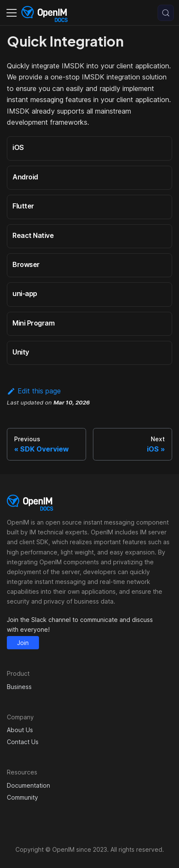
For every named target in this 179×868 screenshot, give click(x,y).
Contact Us (23, 742)
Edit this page (34, 391)
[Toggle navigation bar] (12, 13)
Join (23, 643)
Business (19, 687)
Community (22, 797)
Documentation (28, 785)
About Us (20, 730)
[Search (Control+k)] (166, 13)
